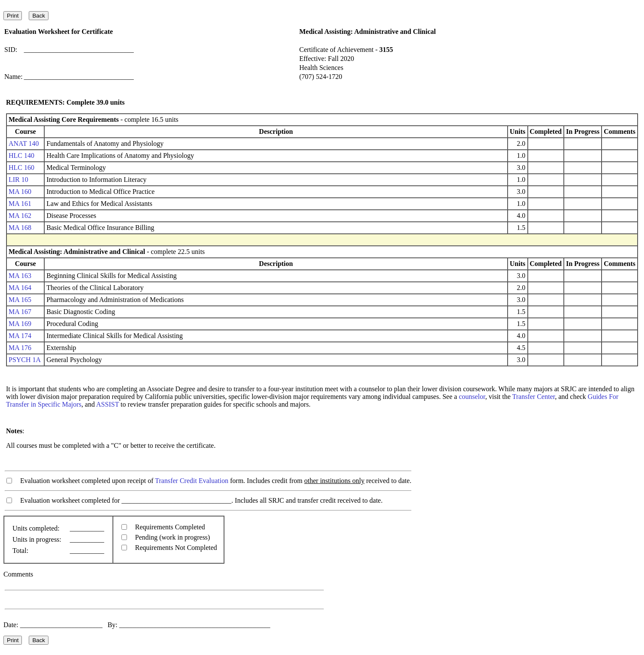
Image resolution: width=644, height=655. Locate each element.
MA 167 (20, 312)
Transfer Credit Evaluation (192, 481)
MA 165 (20, 300)
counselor (472, 397)
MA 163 (20, 276)
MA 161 (20, 204)
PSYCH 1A (24, 360)
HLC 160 (21, 168)
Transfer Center (534, 397)
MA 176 (20, 348)
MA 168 (20, 228)
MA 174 (20, 336)
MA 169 (20, 324)
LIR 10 (18, 180)
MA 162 (20, 216)
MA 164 (20, 288)
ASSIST (107, 404)
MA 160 (20, 192)
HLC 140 (21, 155)
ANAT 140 (24, 143)
